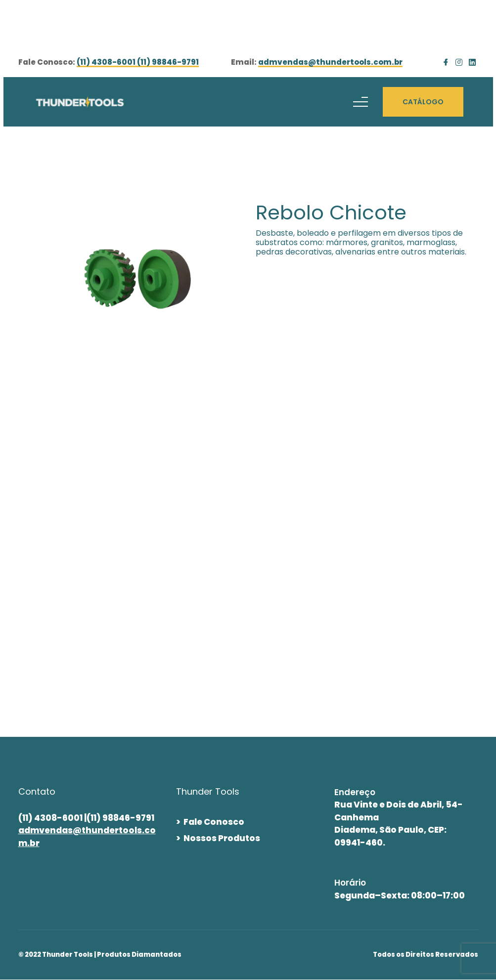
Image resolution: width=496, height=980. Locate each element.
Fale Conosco (214, 822)
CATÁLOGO (423, 102)
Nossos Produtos (222, 838)
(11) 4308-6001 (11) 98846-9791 (138, 63)
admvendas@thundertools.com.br (330, 63)
